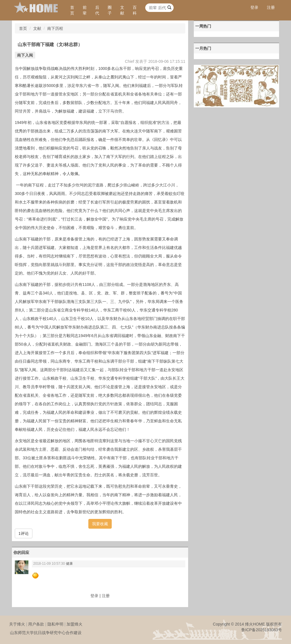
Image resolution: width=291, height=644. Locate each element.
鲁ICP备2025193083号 (262, 630)
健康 (69, 564)
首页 (72, 10)
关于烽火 (17, 624)
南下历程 (55, 28)
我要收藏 (100, 524)
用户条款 (36, 624)
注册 (271, 7)
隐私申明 (55, 624)
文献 (122, 10)
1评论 (24, 533)
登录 (254, 7)
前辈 (85, 10)
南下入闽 (25, 55)
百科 (135, 10)
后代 (97, 10)
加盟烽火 (74, 624)
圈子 (110, 10)
